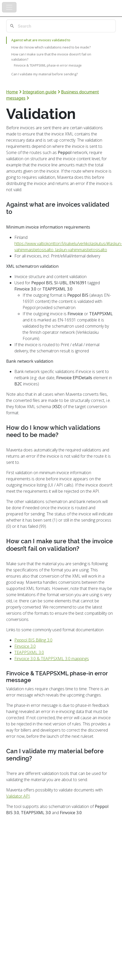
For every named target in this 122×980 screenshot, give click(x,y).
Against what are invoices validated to (41, 40)
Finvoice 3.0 (25, 646)
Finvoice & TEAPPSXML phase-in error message (48, 65)
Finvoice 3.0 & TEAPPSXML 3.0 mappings (52, 659)
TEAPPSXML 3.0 (29, 652)
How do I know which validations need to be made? (51, 47)
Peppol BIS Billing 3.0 (33, 640)
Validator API (18, 796)
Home (12, 92)
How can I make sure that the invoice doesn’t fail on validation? (51, 57)
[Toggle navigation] (9, 7)
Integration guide (40, 92)
